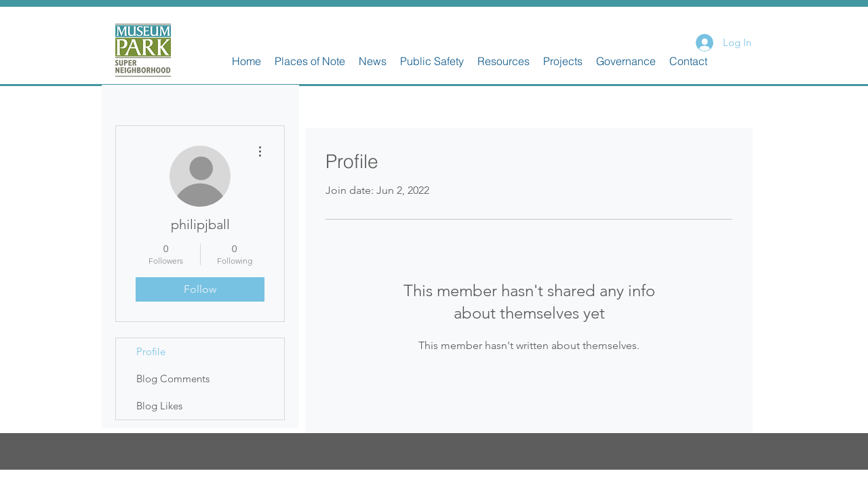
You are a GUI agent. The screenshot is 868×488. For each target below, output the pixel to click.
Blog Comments (173, 379)
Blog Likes (159, 406)
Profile (151, 351)
